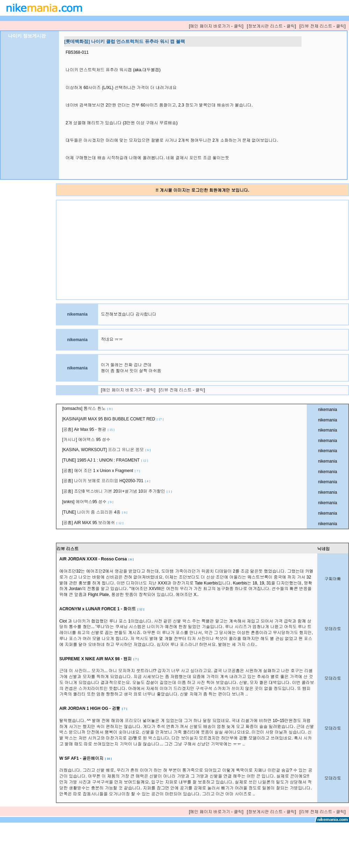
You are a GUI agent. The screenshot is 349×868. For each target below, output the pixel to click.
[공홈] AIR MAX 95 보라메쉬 (93, 523)
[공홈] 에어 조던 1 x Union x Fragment (101, 471)
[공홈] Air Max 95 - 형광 (88, 429)
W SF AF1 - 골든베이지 (86, 758)
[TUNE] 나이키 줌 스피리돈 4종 (95, 512)
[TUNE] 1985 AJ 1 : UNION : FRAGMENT (105, 460)
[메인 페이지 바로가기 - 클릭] (216, 26)
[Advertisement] (130, 249)
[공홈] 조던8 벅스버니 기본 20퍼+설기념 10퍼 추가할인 (117, 491)
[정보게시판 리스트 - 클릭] (271, 26)
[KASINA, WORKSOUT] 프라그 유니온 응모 (106, 450)
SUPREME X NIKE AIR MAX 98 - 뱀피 (99, 659)
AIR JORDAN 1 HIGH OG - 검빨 (93, 708)
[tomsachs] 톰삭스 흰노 (87, 409)
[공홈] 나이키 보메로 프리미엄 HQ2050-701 (106, 481)
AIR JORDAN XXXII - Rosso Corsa (96, 559)
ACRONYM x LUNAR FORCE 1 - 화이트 (102, 609)
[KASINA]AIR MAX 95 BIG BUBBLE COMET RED (113, 419)
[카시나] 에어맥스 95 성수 (87, 440)
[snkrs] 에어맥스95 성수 (88, 502)
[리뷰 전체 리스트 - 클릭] (322, 26)
